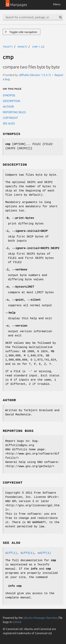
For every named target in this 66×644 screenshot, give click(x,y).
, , (23, 300)
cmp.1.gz (38, 47)
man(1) (22, 47)
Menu (57, 4)
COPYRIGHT (10, 118)
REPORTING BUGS (14, 112)
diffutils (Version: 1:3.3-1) (35, 75)
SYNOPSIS (9, 95)
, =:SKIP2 (32, 248)
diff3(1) (27, 553)
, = (26, 231)
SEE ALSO (9, 123)
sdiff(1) (44, 553)
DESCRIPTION (11, 101)
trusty (8, 47)
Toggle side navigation (23, 32)
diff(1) (11, 553)
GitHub (17, 622)
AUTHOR (8, 107)
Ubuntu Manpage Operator (40, 618)
